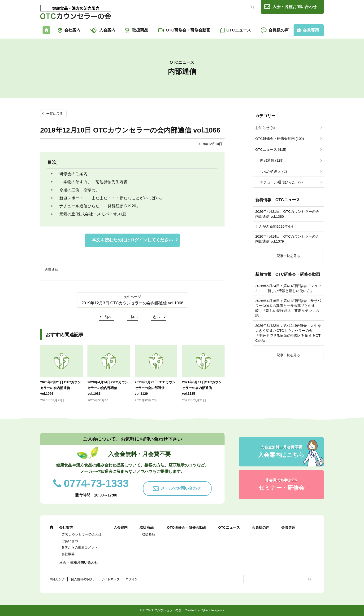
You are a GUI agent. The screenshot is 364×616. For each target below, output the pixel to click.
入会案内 (107, 30)
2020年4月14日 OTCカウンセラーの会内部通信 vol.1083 (108, 388)
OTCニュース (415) (271, 149)
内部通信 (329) (272, 160)
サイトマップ (110, 579)
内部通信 (52, 270)
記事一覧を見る (288, 256)
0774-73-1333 (96, 483)
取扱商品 (140, 30)
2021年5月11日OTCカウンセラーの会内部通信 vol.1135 (202, 388)
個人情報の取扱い (83, 579)
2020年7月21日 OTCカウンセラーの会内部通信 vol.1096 (61, 388)
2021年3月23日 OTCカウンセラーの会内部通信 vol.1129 (155, 388)
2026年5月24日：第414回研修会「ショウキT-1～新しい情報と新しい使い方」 (288, 288)
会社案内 (72, 30)
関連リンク (57, 579)
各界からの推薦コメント (80, 547)
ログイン (132, 579)
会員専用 (311, 30)
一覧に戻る (55, 114)
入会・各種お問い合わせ (295, 7)
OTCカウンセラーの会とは (82, 534)
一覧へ (132, 317)
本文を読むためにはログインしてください (132, 240)
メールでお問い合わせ (181, 488)
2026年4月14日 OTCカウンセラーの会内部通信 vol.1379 (287, 239)
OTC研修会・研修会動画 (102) (280, 139)
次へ (157, 317)
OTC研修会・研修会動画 (188, 30)
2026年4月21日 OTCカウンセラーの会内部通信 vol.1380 (287, 214)
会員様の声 (279, 30)
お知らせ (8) (265, 128)
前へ (108, 317)
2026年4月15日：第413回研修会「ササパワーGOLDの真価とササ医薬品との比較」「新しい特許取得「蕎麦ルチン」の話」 (288, 308)
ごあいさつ (70, 541)
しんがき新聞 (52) (274, 171)
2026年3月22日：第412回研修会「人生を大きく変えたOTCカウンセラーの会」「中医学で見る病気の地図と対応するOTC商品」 (288, 333)
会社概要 (68, 554)
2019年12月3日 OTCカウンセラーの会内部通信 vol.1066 (132, 303)
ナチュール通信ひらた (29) (281, 182)
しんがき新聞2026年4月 (274, 226)
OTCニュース (239, 30)
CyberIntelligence (212, 610)
